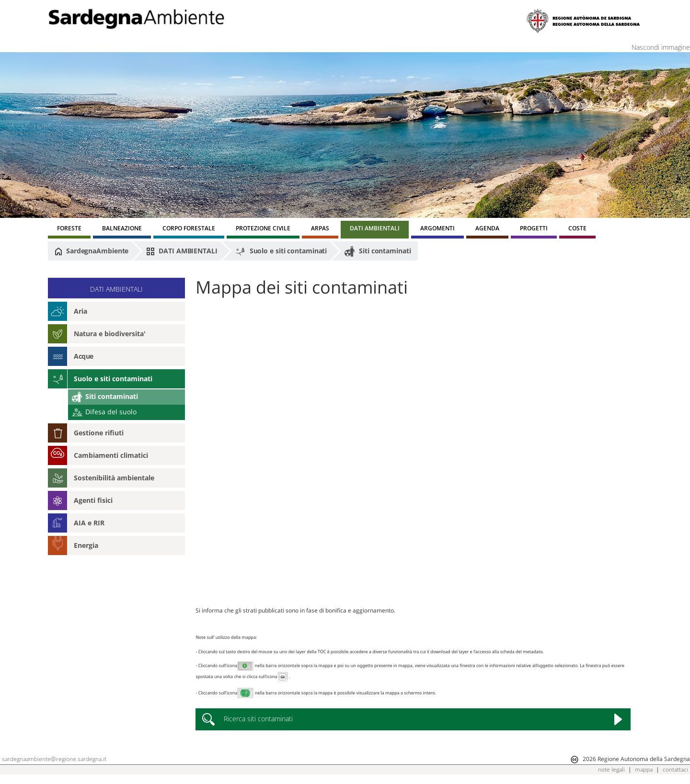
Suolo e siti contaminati (281, 251)
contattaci (675, 769)
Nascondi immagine (661, 47)
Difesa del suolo (104, 412)
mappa (644, 769)
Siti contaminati (378, 251)
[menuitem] (69, 230)
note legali (611, 769)
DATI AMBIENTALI (182, 251)
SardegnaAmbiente (92, 251)
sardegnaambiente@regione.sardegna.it (54, 759)
